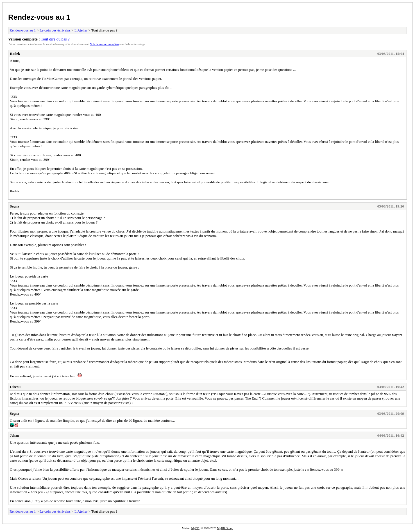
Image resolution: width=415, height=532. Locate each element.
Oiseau (15, 387)
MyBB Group (225, 528)
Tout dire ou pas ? (55, 39)
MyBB (195, 528)
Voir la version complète (105, 44)
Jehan (14, 435)
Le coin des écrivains (55, 30)
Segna (14, 206)
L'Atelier (81, 30)
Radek (15, 54)
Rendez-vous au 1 (39, 17)
